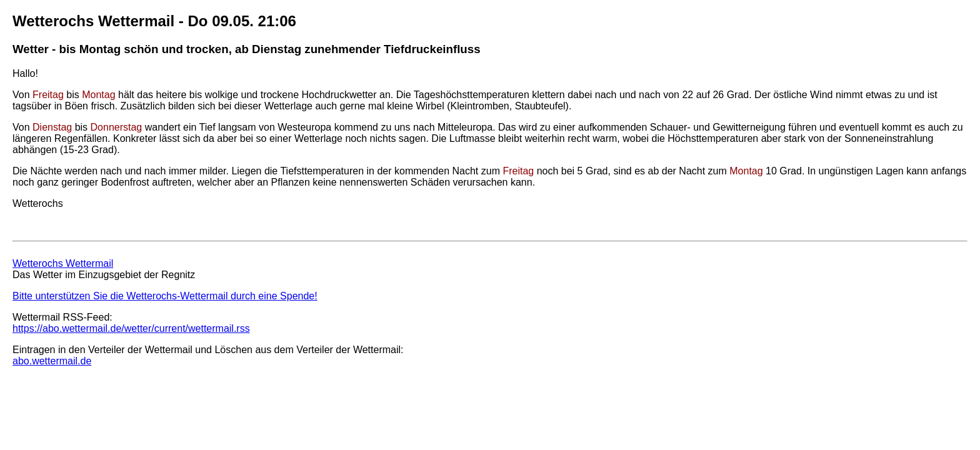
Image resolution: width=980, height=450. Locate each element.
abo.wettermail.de (52, 361)
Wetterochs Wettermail (63, 263)
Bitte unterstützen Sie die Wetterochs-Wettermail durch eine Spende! (165, 296)
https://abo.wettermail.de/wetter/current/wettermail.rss (131, 328)
